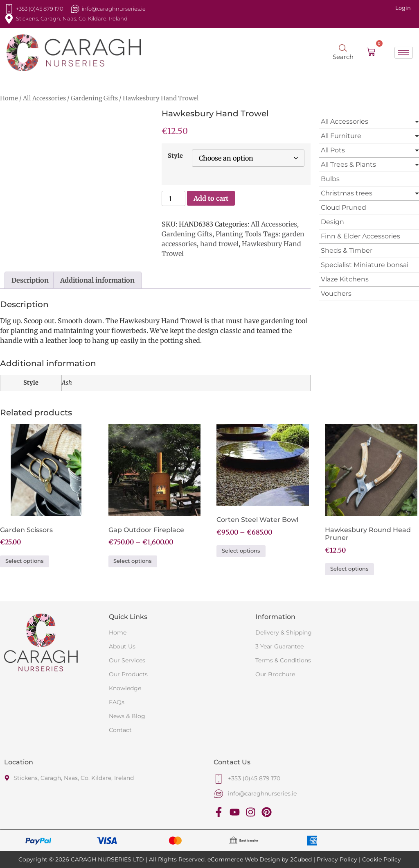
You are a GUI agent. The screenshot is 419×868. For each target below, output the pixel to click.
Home (9, 98)
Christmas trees (347, 193)
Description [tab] (30, 280)
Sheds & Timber (347, 250)
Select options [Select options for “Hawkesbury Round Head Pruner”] (349, 569)
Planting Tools (239, 234)
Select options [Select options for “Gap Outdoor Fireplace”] (133, 561)
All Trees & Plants (348, 164)
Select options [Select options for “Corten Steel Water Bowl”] (241, 551)
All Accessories (44, 98)
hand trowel (219, 244)
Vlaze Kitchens (345, 279)
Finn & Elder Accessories (360, 236)
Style (175, 156)
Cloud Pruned (344, 207)
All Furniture (341, 136)
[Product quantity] (173, 198)
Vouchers (336, 293)
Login (403, 8)
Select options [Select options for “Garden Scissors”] (25, 561)
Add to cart (211, 198)
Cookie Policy (382, 859)
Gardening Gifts (94, 98)
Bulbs (330, 179)
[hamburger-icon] (404, 53)
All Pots (333, 150)
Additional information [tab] (97, 280)
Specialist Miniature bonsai (365, 265)
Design (332, 222)
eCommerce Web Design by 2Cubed (260, 859)
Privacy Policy (337, 859)
